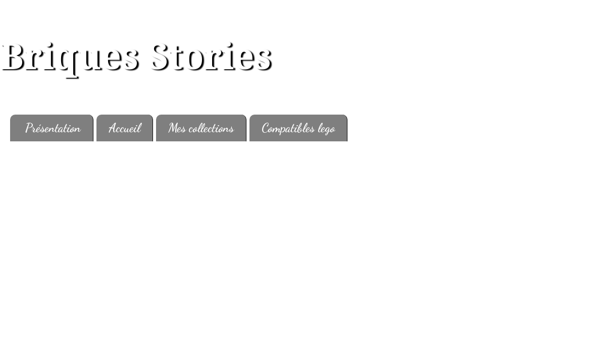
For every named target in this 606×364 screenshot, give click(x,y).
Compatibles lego (298, 128)
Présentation (53, 128)
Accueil (124, 128)
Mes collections (201, 128)
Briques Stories (136, 57)
